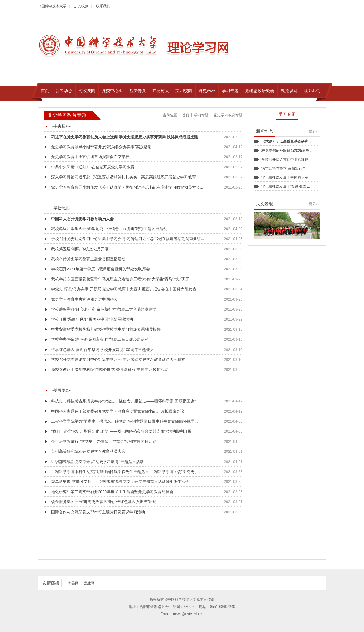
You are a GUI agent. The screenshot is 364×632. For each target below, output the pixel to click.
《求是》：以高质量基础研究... (286, 142)
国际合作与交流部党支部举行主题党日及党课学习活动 (98, 512)
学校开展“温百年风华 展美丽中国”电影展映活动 (92, 319)
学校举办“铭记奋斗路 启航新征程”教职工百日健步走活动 (100, 339)
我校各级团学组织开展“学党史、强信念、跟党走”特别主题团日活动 (109, 229)
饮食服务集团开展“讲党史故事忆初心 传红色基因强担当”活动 (104, 502)
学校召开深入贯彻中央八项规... (286, 160)
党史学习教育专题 (228, 115)
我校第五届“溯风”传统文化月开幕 (80, 249)
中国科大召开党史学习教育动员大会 (82, 219)
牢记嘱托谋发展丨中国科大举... (286, 177)
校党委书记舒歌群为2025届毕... (287, 151)
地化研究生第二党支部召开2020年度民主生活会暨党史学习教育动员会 (112, 492)
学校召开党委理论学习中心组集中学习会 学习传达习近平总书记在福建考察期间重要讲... (128, 239)
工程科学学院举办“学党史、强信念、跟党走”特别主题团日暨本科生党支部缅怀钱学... (125, 421)
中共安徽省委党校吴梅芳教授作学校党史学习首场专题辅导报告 (106, 329)
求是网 (73, 583)
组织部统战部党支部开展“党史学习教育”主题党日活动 (97, 462)
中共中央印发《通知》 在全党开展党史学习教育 (93, 167)
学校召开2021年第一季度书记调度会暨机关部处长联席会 (100, 269)
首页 (186, 115)
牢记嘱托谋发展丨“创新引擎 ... (286, 186)
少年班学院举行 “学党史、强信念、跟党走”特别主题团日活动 (104, 441)
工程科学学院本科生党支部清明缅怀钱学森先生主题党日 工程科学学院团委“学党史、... (126, 472)
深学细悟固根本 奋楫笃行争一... (287, 168)
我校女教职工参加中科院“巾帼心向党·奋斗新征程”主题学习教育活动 (110, 369)
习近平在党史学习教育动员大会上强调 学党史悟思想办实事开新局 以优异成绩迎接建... (126, 137)
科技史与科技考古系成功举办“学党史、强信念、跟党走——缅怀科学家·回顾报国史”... (125, 401)
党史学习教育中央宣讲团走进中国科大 (84, 299)
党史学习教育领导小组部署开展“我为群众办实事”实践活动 (101, 147)
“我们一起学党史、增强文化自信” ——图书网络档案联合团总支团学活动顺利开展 (121, 431)
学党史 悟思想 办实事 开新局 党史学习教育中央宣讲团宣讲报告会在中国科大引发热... (125, 289)
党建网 (89, 583)
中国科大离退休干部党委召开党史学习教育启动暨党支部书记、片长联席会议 (118, 411)
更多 (314, 131)
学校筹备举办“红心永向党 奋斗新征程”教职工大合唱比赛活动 (104, 309)
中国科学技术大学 (52, 6)
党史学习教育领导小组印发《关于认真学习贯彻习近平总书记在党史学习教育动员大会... (127, 187)
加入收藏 (81, 6)
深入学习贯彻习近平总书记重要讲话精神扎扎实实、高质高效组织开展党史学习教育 (123, 177)
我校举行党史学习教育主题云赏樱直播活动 (88, 259)
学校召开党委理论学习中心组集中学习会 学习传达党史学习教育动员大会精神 (118, 360)
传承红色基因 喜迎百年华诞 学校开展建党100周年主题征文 (102, 350)
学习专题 (201, 115)
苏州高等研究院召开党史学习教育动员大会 (88, 451)
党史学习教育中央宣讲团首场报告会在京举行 (90, 157)
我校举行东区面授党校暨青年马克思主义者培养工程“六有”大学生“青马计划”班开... (122, 279)
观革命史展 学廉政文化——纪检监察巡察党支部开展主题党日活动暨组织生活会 (120, 482)
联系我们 (103, 6)
